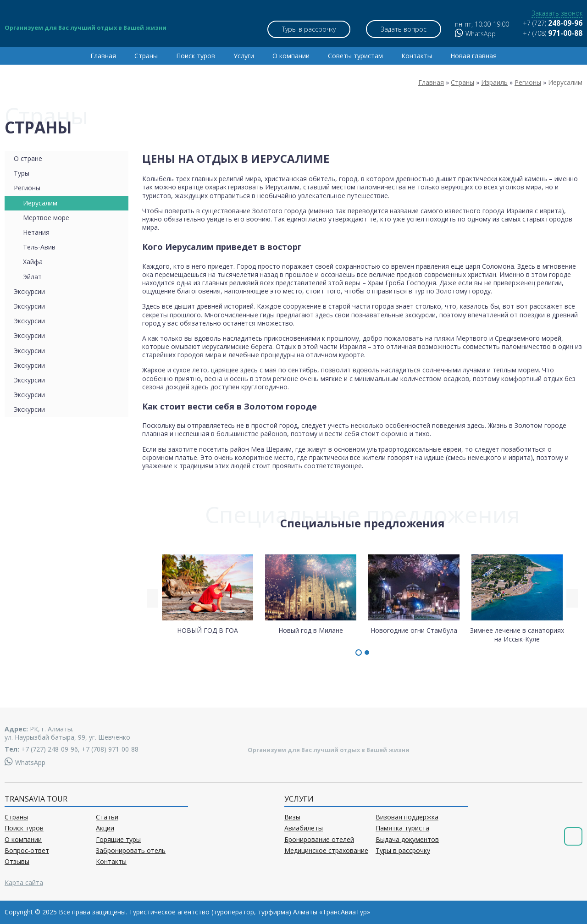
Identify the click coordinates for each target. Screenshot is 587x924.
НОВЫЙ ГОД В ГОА (208, 594)
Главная (103, 56)
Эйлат (32, 277)
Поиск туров (196, 56)
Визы (292, 817)
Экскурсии (29, 291)
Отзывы (17, 862)
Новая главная (473, 56)
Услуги (244, 56)
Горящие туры (118, 840)
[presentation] (152, 598)
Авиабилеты (304, 828)
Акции (105, 828)
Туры (22, 173)
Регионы (27, 188)
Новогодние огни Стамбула (414, 594)
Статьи (107, 817)
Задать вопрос (404, 29)
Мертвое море (46, 218)
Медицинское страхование (326, 851)
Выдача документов (407, 840)
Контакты (417, 56)
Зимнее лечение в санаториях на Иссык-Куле (517, 598)
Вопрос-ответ (27, 851)
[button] (359, 653)
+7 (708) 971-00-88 (110, 749)
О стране (28, 158)
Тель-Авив (39, 247)
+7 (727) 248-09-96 (50, 749)
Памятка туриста (402, 828)
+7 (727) (553, 23)
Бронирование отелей (319, 840)
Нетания (36, 232)
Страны (146, 56)
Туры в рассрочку (309, 29)
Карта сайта (24, 883)
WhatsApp (475, 34)
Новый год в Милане (311, 594)
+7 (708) (553, 33)
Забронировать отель (131, 851)
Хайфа (33, 262)
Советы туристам (355, 56)
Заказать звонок (557, 13)
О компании (291, 56)
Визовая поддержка (407, 817)
